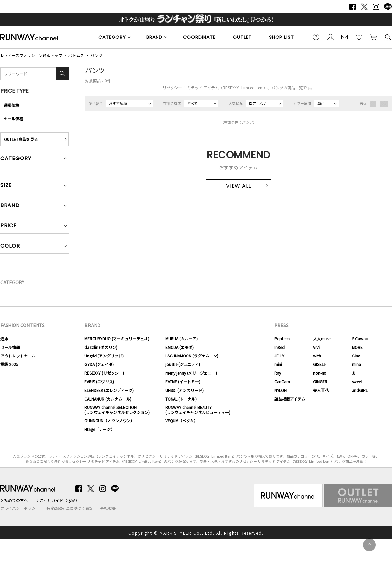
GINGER (320, 381)
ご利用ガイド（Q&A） (60, 500)
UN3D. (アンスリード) (184, 390)
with (317, 356)
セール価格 (13, 119)
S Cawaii (360, 338)
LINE (388, 7)
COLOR (10, 246)
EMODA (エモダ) (180, 347)
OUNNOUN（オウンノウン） (109, 421)
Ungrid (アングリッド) (104, 356)
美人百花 (321, 390)
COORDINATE (199, 37)
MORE (357, 347)
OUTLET (242, 37)
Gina (356, 356)
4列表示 (384, 104)
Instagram (376, 7)
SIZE (6, 186)
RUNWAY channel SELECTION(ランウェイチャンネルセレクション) (117, 409)
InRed (279, 347)
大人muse (322, 338)
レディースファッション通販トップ (31, 55)
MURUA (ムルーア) (181, 338)
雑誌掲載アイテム (290, 399)
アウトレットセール (18, 356)
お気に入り (359, 37)
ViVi (316, 347)
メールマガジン (345, 37)
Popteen (282, 338)
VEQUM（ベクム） (181, 421)
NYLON (280, 390)
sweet (357, 381)
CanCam (282, 381)
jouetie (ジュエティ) (183, 364)
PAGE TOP (369, 545)
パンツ (96, 55)
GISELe (319, 364)
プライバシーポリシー (20, 508)
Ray (278, 373)
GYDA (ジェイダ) (99, 364)
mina (356, 364)
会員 (330, 37)
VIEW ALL (239, 186)
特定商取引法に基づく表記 (70, 508)
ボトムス (76, 55)
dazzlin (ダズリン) (101, 347)
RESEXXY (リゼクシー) (104, 373)
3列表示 (373, 104)
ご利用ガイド (316, 37)
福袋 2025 (9, 364)
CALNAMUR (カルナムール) (108, 399)
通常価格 (11, 105)
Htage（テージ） (99, 429)
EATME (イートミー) (183, 381)
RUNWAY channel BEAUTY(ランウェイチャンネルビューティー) (198, 409)
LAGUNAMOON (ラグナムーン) (192, 356)
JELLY (279, 356)
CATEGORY (112, 37)
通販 (4, 338)
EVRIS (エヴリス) (99, 381)
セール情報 (10, 347)
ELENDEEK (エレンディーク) (109, 390)
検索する (388, 37)
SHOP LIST (281, 37)
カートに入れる (373, 37)
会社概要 (108, 508)
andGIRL (360, 390)
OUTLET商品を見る (21, 139)
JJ (354, 373)
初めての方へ (16, 500)
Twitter (364, 7)
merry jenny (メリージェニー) (191, 373)
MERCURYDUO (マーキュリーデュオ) (117, 338)
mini (278, 364)
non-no (320, 373)
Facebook (353, 7)
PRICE (8, 226)
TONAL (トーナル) (181, 399)
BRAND (154, 37)
